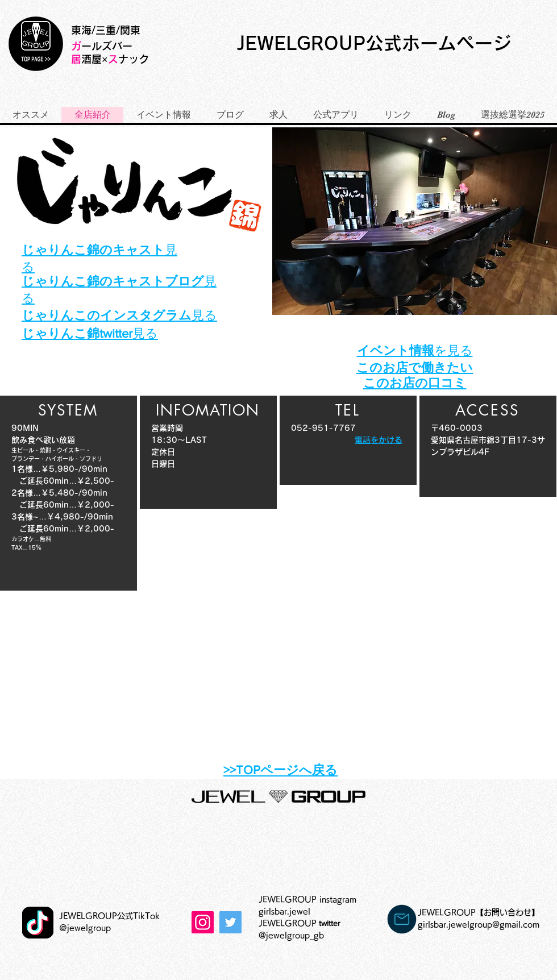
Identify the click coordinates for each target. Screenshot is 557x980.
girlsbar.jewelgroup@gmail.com (479, 924)
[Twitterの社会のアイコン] (230, 922)
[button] (415, 221)
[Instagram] (203, 922)
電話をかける (379, 440)
